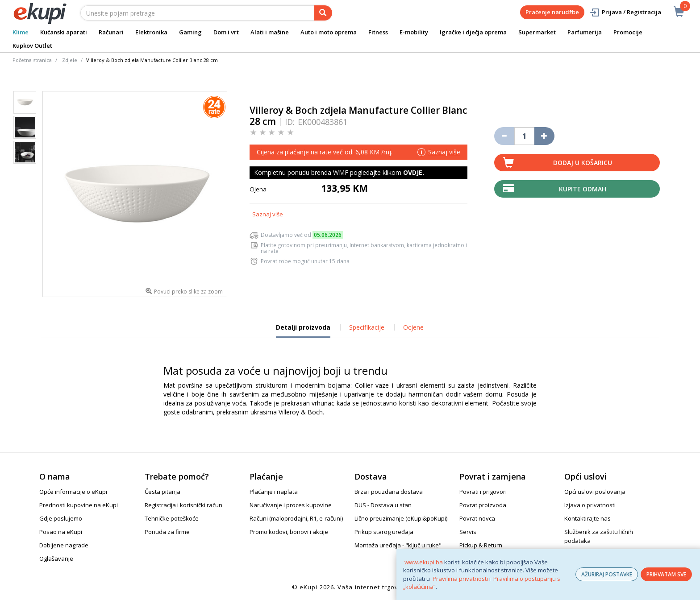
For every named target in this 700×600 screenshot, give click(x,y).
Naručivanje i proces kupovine (291, 505)
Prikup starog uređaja (384, 532)
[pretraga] (323, 13)
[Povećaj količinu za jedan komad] (544, 136)
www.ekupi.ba (424, 562)
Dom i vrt (226, 32)
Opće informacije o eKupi (73, 492)
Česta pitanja (162, 492)
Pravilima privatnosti (460, 579)
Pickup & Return (481, 545)
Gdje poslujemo (61, 518)
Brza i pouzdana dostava (389, 492)
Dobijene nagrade (64, 545)
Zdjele (70, 60)
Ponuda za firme (167, 532)
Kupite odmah (583, 189)
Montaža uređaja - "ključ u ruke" (398, 545)
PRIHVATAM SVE (666, 574)
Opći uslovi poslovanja (595, 492)
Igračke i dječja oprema (473, 32)
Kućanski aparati (64, 32)
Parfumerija (585, 32)
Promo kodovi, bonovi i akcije (289, 532)
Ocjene (413, 327)
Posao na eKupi (61, 532)
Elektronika (151, 32)
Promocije (628, 32)
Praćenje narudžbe (552, 12)
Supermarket (537, 32)
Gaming (190, 32)
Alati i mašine (270, 32)
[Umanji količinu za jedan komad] (504, 136)
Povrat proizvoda (483, 505)
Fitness (378, 32)
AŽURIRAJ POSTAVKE (607, 574)
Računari (111, 32)
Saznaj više (268, 214)
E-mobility (414, 32)
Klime (21, 32)
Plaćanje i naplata (274, 492)
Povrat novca (477, 518)
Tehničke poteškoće (172, 518)
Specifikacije (367, 327)
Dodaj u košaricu (583, 163)
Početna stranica (32, 60)
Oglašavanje (56, 559)
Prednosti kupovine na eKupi (79, 505)
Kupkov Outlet (32, 46)
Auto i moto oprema (329, 32)
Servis (468, 532)
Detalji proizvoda (303, 331)
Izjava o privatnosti (590, 505)
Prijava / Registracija (625, 12)
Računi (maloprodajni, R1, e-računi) (296, 518)
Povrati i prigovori (483, 492)
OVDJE (413, 172)
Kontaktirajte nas (587, 518)
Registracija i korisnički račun (183, 505)
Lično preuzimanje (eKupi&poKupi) (401, 518)
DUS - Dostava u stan (383, 505)
